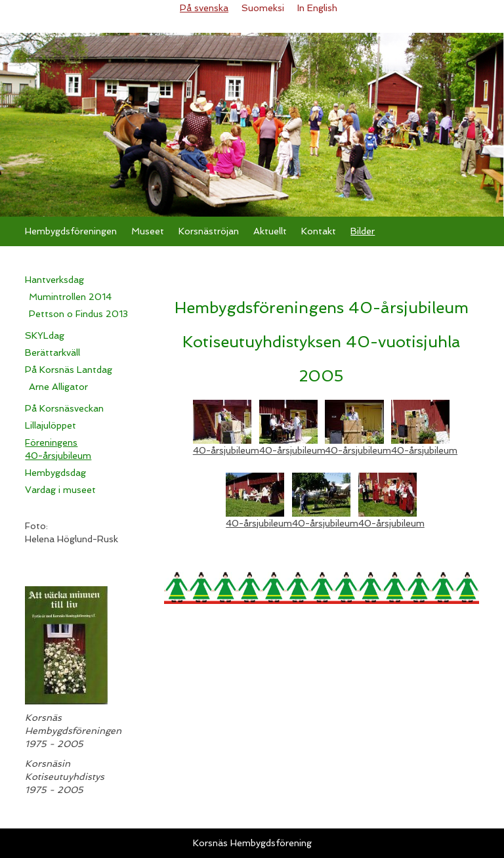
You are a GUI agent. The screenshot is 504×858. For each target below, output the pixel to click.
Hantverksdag (54, 280)
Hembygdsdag (55, 473)
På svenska (204, 8)
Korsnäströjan (209, 231)
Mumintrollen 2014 (70, 297)
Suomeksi (263, 8)
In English (317, 8)
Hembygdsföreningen (71, 231)
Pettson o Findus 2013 (78, 314)
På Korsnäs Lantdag (69, 370)
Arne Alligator (58, 387)
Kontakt (319, 231)
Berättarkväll (52, 353)
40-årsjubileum (226, 450)
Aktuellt (270, 231)
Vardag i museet (60, 490)
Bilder (363, 231)
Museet (148, 231)
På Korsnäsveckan (64, 408)
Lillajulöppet (51, 425)
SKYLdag (45, 335)
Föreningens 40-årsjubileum (58, 449)
